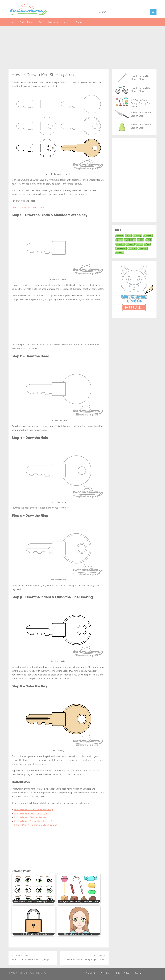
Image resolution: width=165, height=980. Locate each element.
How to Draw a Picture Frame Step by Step (36, 825)
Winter (120, 253)
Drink (119, 240)
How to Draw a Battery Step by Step (32, 813)
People (130, 244)
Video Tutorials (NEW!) (32, 22)
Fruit (149, 240)
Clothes (148, 236)
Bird (129, 236)
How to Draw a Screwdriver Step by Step (35, 821)
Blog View (53, 22)
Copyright (90, 973)
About (67, 22)
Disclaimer (106, 973)
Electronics (130, 240)
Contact (80, 22)
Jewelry (120, 244)
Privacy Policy (123, 973)
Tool (147, 244)
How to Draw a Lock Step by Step (28, 207)
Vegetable (121, 248)
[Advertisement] (82, 47)
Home (12, 22)
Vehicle (132, 248)
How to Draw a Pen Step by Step (31, 817)
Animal (120, 236)
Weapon (143, 248)
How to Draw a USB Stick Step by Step (34, 810)
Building (138, 236)
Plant (139, 244)
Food (141, 240)
